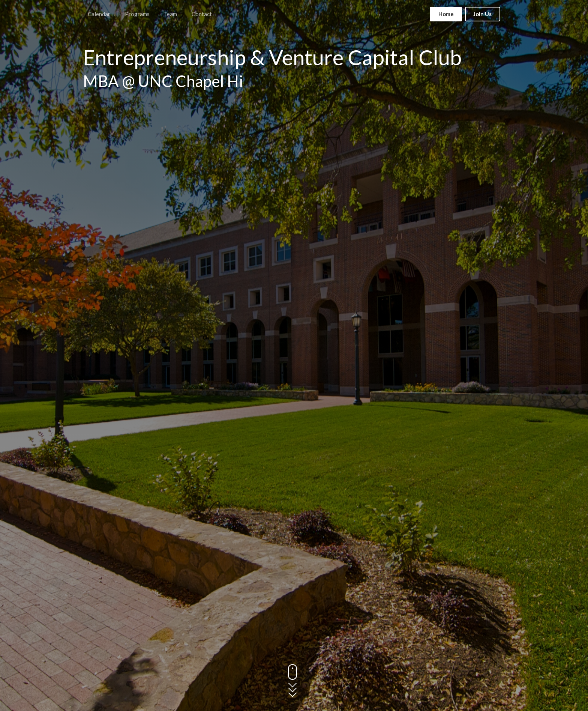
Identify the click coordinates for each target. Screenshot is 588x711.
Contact (202, 14)
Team (170, 14)
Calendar (99, 14)
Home (446, 14)
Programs (137, 14)
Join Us (482, 14)
